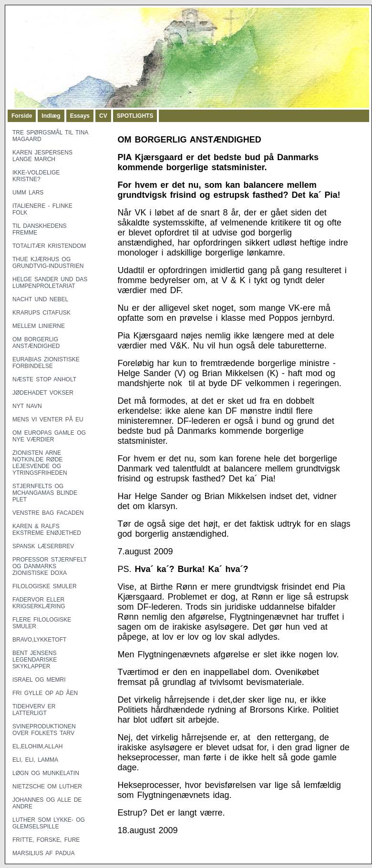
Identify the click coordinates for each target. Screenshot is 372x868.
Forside (22, 116)
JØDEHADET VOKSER (43, 393)
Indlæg (51, 116)
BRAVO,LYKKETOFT (39, 640)
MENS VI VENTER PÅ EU (48, 419)
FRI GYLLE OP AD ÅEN (45, 693)
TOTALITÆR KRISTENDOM (49, 246)
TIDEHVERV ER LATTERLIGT (34, 710)
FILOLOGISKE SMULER (45, 586)
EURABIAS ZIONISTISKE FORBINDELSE (46, 363)
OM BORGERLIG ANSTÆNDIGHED (36, 343)
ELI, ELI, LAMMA (35, 760)
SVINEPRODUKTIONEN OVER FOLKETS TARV (44, 730)
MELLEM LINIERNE (39, 326)
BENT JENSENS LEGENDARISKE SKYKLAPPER (35, 660)
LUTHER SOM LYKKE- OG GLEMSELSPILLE (49, 823)
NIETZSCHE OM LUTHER (47, 786)
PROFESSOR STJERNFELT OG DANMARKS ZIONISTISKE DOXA (50, 566)
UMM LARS (28, 193)
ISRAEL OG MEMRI (39, 680)
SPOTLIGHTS (135, 116)
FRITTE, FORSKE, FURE (46, 840)
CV (103, 116)
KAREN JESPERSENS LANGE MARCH (42, 156)
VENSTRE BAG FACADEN (48, 513)
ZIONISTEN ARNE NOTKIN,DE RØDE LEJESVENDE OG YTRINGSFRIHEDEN (40, 463)
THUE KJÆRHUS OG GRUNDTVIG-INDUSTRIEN (48, 263)
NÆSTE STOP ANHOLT (44, 379)
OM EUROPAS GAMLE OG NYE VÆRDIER (49, 436)
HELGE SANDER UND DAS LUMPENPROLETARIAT (50, 283)
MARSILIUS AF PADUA (43, 853)
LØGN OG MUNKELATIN (46, 773)
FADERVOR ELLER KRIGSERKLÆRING (39, 603)
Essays (80, 116)
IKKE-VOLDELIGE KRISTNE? (36, 176)
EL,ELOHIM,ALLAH (37, 746)
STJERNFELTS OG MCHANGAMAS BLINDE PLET (45, 493)
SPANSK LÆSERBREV (43, 546)
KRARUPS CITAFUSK (41, 313)
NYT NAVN (27, 406)
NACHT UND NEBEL (40, 299)
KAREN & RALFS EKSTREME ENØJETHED (47, 530)
